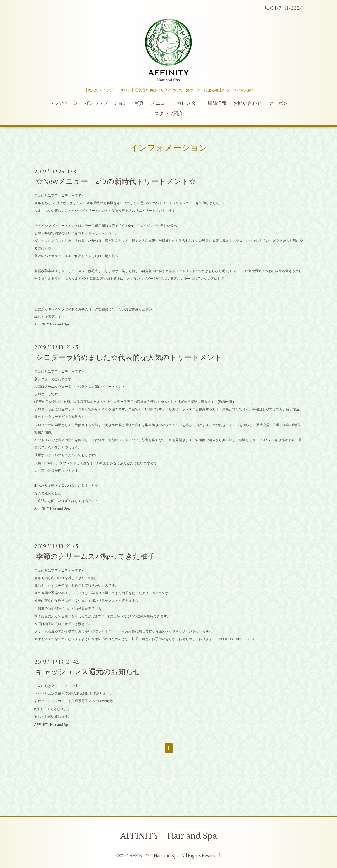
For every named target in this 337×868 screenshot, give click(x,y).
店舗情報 (217, 103)
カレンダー (189, 103)
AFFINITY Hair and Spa (169, 836)
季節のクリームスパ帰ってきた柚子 (95, 557)
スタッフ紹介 (169, 114)
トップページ (63, 103)
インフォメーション (106, 103)
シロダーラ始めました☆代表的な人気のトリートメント (129, 357)
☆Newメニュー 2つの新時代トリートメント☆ (116, 182)
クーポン (278, 103)
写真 (139, 103)
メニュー (160, 103)
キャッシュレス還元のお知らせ (88, 672)
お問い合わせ (248, 103)
